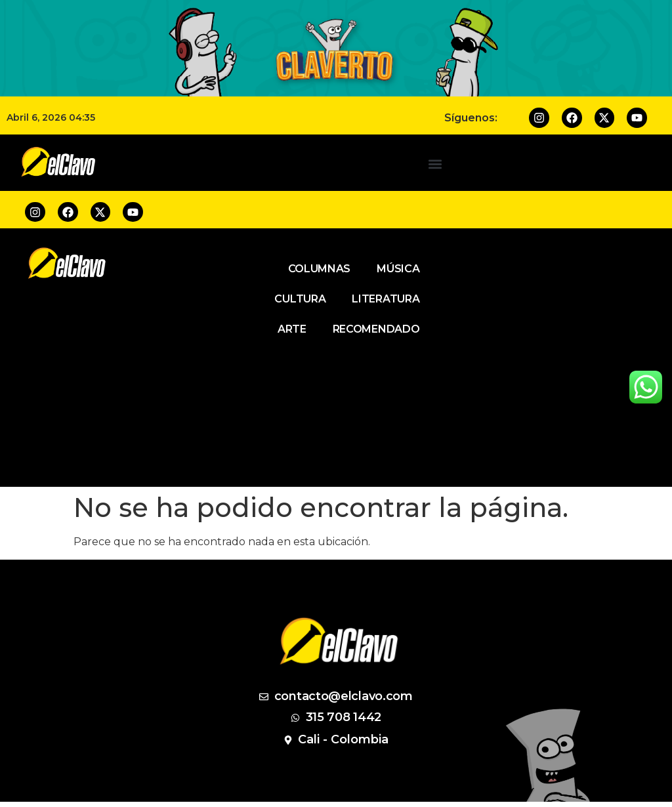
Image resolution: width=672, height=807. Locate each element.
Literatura (386, 299)
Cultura (300, 299)
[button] (435, 164)
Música (398, 269)
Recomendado (376, 329)
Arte (292, 329)
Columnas (320, 269)
